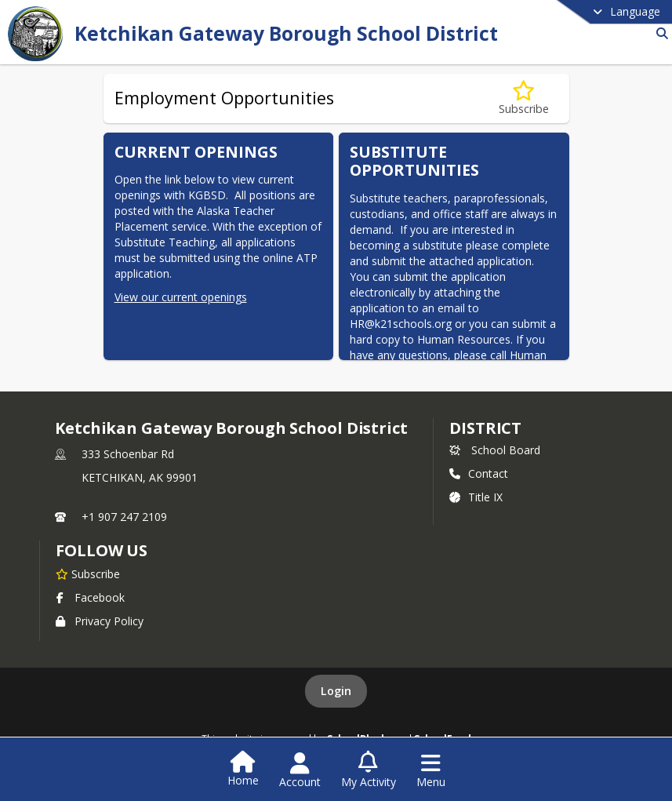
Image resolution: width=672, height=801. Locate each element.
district (485, 428)
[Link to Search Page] (659, 33)
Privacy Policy (100, 621)
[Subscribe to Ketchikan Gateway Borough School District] (88, 573)
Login (336, 691)
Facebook (90, 597)
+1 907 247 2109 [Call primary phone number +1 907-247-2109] (124, 517)
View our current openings (181, 297)
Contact (479, 473)
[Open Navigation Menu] (431, 770)
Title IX (476, 497)
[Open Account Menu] (300, 770)
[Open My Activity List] (369, 770)
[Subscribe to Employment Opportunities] (524, 98)
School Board (495, 450)
